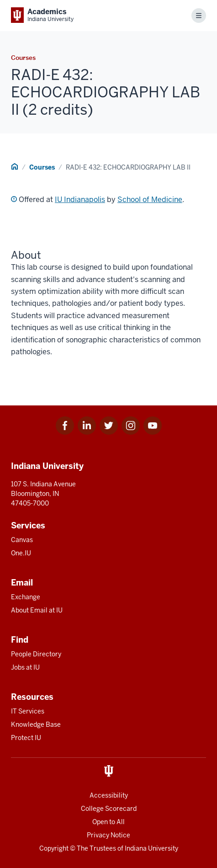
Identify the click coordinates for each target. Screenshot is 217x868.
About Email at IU (37, 610)
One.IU (21, 553)
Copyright (54, 848)
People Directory (36, 654)
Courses (42, 167)
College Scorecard (109, 809)
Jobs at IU (25, 667)
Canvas (22, 540)
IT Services (28, 711)
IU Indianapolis (80, 200)
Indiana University (151, 848)
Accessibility (109, 795)
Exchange (26, 597)
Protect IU (26, 738)
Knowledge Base (36, 724)
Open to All (108, 822)
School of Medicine (150, 200)
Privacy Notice (108, 835)
